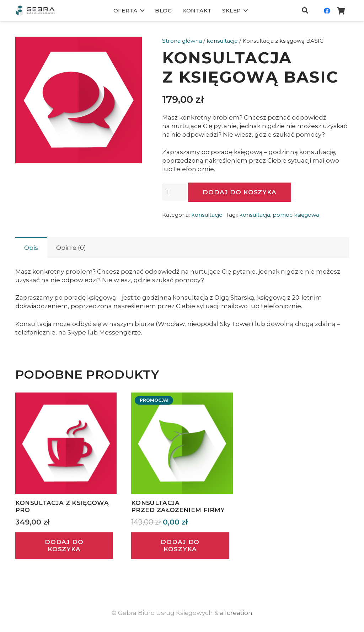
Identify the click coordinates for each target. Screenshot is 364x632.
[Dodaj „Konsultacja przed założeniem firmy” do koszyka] (180, 546)
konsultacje (222, 41)
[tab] (31, 248)
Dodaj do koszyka (240, 192)
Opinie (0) (71, 248)
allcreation (236, 613)
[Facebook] (327, 11)
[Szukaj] (305, 11)
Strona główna (182, 41)
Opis (31, 248)
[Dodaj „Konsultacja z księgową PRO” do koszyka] (64, 546)
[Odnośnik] (35, 11)
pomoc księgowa (296, 215)
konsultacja (255, 215)
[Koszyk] (341, 11)
